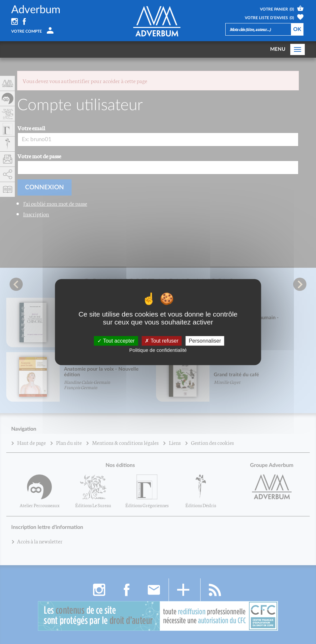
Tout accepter (116, 341)
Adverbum (36, 10)
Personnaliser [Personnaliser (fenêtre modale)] (205, 341)
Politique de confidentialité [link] (158, 350)
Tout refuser (162, 341)
